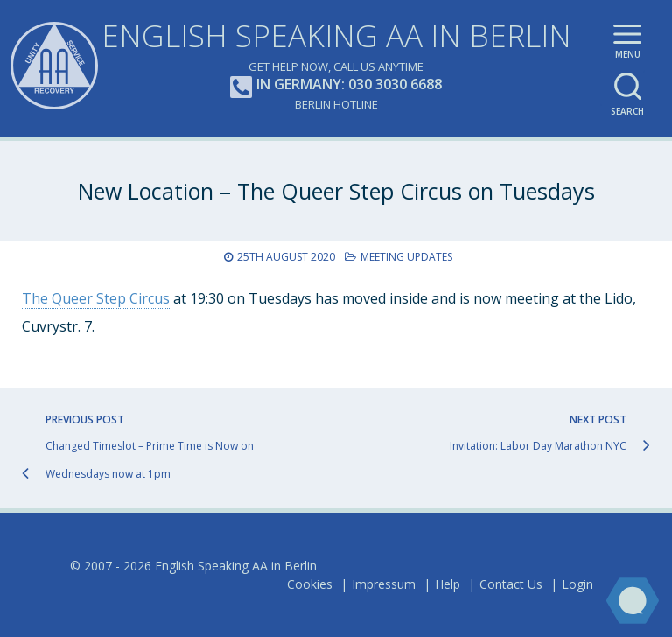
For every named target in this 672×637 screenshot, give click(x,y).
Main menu (627, 45)
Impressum (384, 584)
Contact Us (511, 584)
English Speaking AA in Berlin (336, 35)
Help (448, 584)
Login (577, 584)
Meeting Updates (406, 257)
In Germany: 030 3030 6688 (336, 85)
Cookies (310, 584)
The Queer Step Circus (96, 298)
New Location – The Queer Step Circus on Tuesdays (336, 191)
